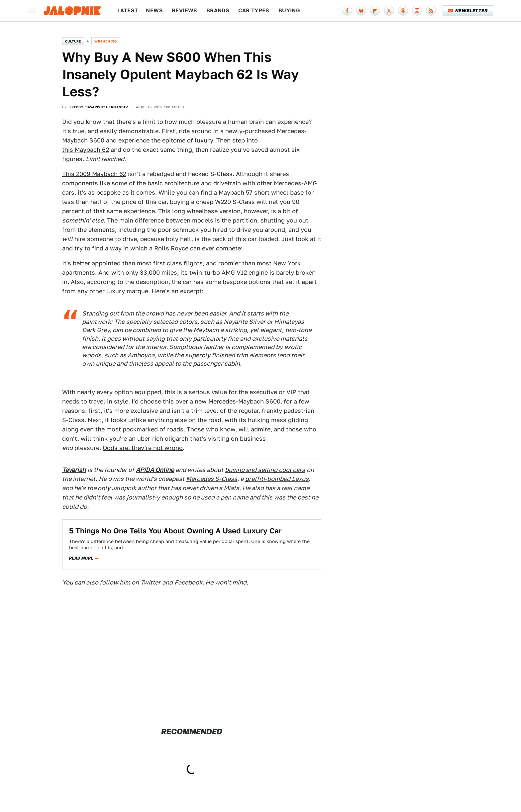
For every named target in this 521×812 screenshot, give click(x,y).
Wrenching (106, 41)
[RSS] (431, 11)
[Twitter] (389, 11)
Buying (289, 10)
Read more (81, 558)
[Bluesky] (361, 11)
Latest (128, 10)
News (154, 10)
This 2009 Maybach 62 (94, 174)
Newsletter (468, 11)
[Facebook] (347, 11)
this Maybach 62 (86, 150)
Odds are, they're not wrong (143, 448)
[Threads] (403, 11)
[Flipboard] (375, 11)
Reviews (185, 10)
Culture (73, 41)
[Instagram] (417, 11)
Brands (218, 10)
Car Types (254, 10)
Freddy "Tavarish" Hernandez (99, 107)
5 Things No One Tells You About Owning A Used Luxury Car (175, 531)
